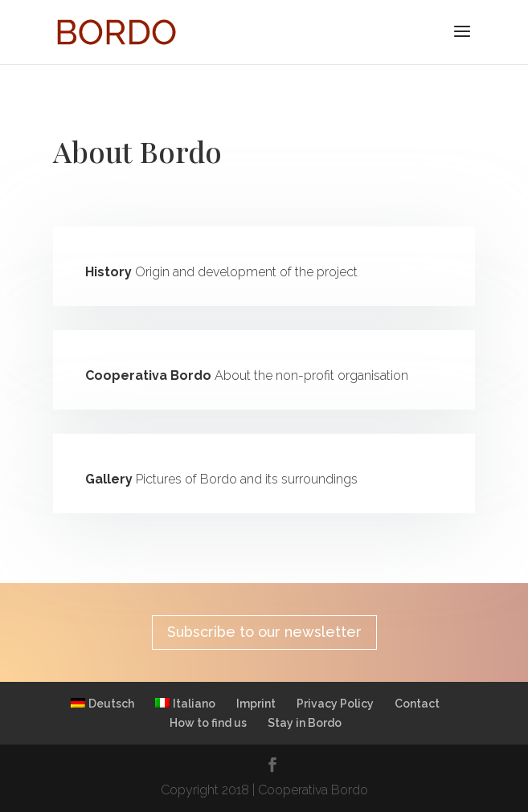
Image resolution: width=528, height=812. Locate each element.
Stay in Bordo (305, 723)
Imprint (256, 704)
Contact (417, 704)
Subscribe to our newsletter (264, 632)
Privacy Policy (335, 704)
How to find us (208, 723)
